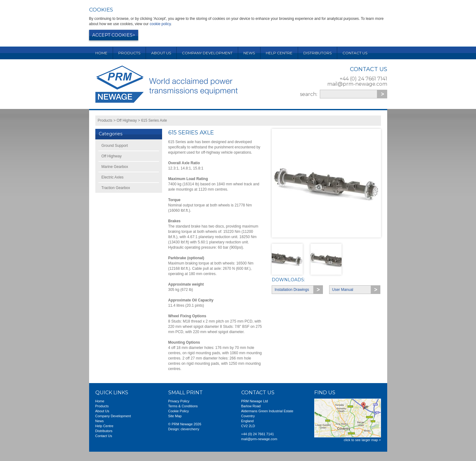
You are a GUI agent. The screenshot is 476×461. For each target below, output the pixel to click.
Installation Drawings (292, 290)
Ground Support (115, 146)
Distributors (317, 53)
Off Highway (127, 120)
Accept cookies (112, 35)
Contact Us (355, 53)
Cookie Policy (179, 411)
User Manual (343, 290)
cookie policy (160, 24)
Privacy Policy (179, 401)
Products (129, 53)
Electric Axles (113, 177)
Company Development (207, 53)
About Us (161, 53)
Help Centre (279, 53)
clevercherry (190, 429)
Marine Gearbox (115, 167)
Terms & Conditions (183, 406)
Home (101, 53)
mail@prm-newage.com (357, 84)
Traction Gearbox (116, 188)
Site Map (175, 416)
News (249, 53)
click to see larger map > (362, 440)
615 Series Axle (154, 120)
